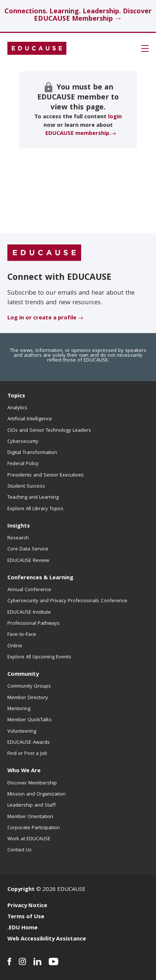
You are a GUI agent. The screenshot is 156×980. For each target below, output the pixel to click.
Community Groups (29, 686)
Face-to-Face (22, 635)
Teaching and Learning (33, 498)
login (115, 117)
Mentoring (19, 709)
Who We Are (24, 771)
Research (18, 538)
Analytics (17, 408)
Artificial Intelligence (30, 419)
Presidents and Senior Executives (46, 475)
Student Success (26, 486)
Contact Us (20, 850)
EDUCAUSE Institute (29, 613)
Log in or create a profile (42, 318)
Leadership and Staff (32, 806)
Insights (19, 526)
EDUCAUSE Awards (29, 743)
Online (15, 646)
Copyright (21, 890)
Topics (16, 396)
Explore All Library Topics (35, 509)
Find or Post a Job (27, 754)
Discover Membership (32, 783)
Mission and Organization (37, 794)
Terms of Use (26, 917)
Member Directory (28, 698)
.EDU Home (22, 928)
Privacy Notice (27, 906)
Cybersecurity (23, 442)
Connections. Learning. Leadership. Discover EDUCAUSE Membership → (78, 16)
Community (23, 675)
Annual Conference (29, 590)
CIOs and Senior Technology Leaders (49, 431)
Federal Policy (23, 464)
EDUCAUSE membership (77, 134)
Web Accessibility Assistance (47, 939)
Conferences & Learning (40, 578)
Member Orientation (30, 817)
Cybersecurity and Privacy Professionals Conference (67, 601)
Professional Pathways (34, 624)
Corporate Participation (34, 828)
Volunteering (22, 732)
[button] (145, 48)
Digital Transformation (32, 453)
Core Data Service (28, 549)
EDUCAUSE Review (28, 561)
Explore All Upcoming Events (39, 657)
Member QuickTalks (30, 720)
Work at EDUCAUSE (29, 839)
